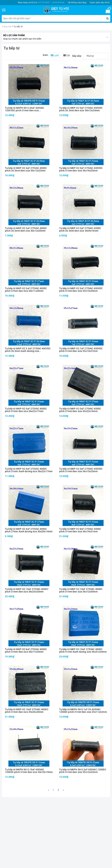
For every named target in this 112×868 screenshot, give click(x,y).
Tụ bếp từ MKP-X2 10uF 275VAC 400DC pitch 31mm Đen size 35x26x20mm (27, 711)
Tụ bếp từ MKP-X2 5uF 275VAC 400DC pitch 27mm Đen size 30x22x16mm (80, 410)
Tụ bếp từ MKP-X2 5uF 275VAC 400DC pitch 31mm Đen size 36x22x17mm (26, 410)
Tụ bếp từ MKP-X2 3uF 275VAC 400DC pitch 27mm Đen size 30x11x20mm (26, 290)
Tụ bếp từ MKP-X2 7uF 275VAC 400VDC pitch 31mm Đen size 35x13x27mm (81, 350)
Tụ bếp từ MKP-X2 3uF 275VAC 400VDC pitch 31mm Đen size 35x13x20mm (81, 290)
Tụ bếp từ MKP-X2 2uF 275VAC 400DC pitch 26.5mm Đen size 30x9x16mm (80, 230)
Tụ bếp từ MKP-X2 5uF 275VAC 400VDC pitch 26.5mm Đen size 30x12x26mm (81, 109)
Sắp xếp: (77, 56)
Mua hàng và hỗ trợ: (41, 3)
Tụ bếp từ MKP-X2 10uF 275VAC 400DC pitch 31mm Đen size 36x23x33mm (27, 590)
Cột (67, 55)
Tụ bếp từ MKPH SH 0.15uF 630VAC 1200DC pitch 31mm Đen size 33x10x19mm (29, 771)
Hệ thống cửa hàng (77, 3)
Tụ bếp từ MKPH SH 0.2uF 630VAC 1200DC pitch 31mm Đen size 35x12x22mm (83, 771)
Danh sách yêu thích (100, 3)
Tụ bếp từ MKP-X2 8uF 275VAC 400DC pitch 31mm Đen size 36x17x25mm (26, 651)
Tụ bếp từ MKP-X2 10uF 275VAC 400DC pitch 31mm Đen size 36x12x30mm (81, 590)
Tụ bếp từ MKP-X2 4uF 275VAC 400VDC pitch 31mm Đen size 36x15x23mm (81, 470)
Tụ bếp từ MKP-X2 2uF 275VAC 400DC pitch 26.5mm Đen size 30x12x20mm (26, 230)
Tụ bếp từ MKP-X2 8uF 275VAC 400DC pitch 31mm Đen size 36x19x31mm (80, 530)
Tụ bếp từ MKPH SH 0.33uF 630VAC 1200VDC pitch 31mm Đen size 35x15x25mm (25, 109)
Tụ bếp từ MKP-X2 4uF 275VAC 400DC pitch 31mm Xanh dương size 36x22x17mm (29, 470)
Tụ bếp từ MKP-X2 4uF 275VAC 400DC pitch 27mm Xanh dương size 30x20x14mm (29, 530)
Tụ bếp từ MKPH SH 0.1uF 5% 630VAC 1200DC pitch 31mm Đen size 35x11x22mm (83, 711)
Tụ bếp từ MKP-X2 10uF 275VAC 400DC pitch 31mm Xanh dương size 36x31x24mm (83, 651)
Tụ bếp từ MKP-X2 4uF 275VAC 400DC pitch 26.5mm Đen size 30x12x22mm (26, 169)
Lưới (55, 55)
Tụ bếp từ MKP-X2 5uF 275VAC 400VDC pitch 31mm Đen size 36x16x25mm (81, 169)
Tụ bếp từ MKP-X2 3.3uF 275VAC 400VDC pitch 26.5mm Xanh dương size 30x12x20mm (28, 350)
